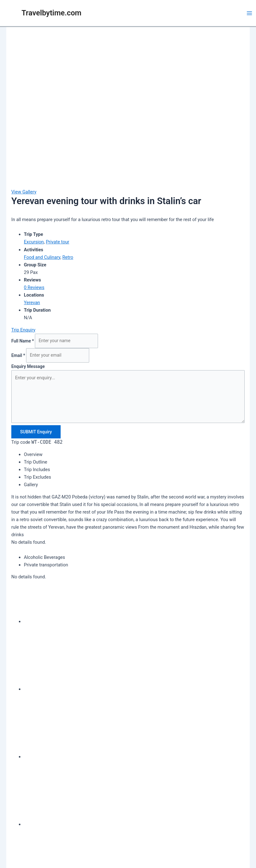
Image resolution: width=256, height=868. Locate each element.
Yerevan (32, 303)
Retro (68, 257)
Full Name (23, 341)
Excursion (34, 242)
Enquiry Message (28, 366)
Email (19, 355)
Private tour (58, 242)
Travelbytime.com (52, 13)
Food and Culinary (42, 257)
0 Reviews (34, 287)
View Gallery (24, 192)
